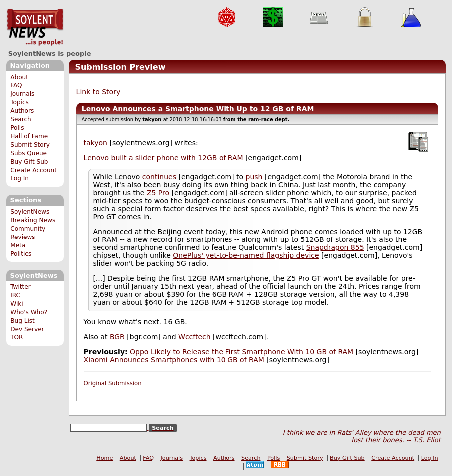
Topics (20, 102)
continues (159, 177)
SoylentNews (35, 27)
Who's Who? (29, 312)
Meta (18, 245)
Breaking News (33, 220)
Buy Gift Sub (29, 162)
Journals (22, 94)
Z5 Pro (158, 193)
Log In (20, 178)
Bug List (23, 321)
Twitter (20, 287)
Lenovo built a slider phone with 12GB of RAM (164, 158)
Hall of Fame (29, 136)
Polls (17, 128)
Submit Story (30, 145)
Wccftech (194, 337)
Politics (21, 254)
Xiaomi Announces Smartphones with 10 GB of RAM (174, 360)
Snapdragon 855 (335, 247)
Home (105, 458)
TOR (17, 337)
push (254, 177)
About (19, 77)
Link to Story (99, 92)
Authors (22, 111)
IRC (15, 295)
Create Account (34, 170)
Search (21, 119)
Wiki (17, 304)
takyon (96, 143)
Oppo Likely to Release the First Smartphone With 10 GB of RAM (241, 352)
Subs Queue (29, 153)
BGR (117, 337)
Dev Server (27, 329)
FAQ (16, 85)
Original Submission (113, 383)
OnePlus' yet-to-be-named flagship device (246, 255)
